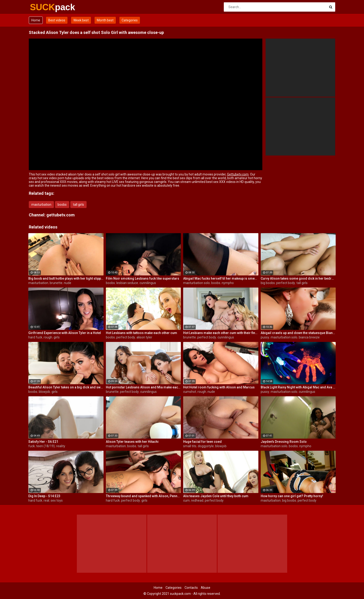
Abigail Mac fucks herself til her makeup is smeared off (221, 278)
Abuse (206, 588)
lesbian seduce (127, 283)
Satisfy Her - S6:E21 (43, 442)
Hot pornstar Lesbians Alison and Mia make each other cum (143, 387)
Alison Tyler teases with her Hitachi (132, 442)
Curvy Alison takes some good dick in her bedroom (298, 278)
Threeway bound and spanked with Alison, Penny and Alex (143, 496)
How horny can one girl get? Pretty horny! (292, 496)
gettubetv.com (61, 215)
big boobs (268, 283)
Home (36, 20)
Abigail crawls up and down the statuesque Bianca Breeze (298, 333)
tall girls (78, 205)
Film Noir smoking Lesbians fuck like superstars (143, 278)
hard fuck (35, 337)
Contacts (191, 588)
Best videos (57, 20)
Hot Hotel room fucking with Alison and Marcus (219, 387)
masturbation (41, 205)
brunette (56, 283)
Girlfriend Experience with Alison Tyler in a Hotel (65, 333)
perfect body (286, 283)
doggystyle (206, 446)
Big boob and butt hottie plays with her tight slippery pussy (66, 278)
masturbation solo (197, 283)
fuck (32, 446)
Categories (130, 20)
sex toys (57, 500)
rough (48, 337)
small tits (190, 446)
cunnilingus (148, 283)
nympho (228, 283)
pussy (265, 337)
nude (68, 283)
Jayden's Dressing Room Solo (284, 442)
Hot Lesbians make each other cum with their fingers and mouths (221, 333)
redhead (197, 500)
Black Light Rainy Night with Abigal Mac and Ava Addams (298, 387)
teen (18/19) (45, 446)
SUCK (42, 7)
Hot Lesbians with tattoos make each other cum (141, 333)
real (46, 500)
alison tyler (144, 337)
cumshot (190, 392)
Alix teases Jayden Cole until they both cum (216, 496)
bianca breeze (309, 337)
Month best (105, 20)
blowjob (44, 392)
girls (57, 337)
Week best (81, 20)
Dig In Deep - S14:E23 (44, 496)
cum (186, 500)
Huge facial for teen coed (202, 442)
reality (61, 446)
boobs (62, 205)
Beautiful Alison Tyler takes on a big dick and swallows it (66, 387)
